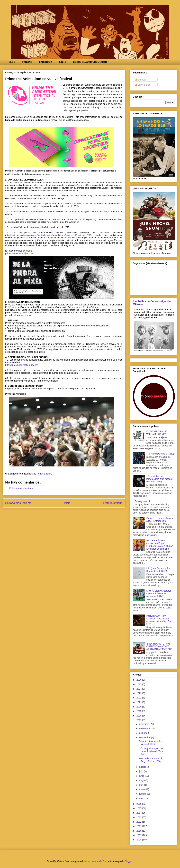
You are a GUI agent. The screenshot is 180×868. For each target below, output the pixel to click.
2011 (139, 826)
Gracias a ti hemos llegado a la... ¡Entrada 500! (160, 520)
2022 (139, 698)
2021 (139, 702)
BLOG (12, 62)
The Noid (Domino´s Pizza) (160, 454)
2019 (139, 711)
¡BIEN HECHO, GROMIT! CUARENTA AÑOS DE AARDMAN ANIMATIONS (159, 646)
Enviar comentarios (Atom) (71, 514)
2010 (139, 831)
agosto (143, 767)
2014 (139, 813)
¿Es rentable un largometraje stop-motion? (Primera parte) (160, 479)
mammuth (97, 861)
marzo (143, 789)
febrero (143, 794)
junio (142, 776)
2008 (139, 840)
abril (142, 785)
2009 (139, 835)
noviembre (145, 728)
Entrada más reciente (18, 503)
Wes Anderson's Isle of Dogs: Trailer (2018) (150, 760)
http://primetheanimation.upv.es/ (21, 365)
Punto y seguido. (143, 501)
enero (142, 798)
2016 (139, 804)
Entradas (141, 80)
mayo (142, 780)
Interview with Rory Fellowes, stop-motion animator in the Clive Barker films (161, 620)
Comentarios (143, 85)
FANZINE (27, 62)
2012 (139, 822)
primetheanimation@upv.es (19, 253)
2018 (139, 716)
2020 (139, 707)
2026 (139, 680)
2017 (139, 720)
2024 (139, 689)
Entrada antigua (113, 503)
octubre (143, 733)
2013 (139, 817)
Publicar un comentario (21, 488)
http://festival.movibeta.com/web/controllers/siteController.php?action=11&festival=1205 (48, 235)
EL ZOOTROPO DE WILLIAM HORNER (157, 433)
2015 (139, 808)
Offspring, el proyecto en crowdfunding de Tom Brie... (151, 751)
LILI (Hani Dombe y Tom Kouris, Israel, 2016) (159, 570)
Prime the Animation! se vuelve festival (151, 743)
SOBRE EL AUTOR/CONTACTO (90, 62)
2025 (139, 684)
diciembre (144, 724)
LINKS (63, 62)
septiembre (145, 737)
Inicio (67, 503)
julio (141, 771)
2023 (139, 693)
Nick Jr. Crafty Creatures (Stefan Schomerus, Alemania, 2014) (159, 594)
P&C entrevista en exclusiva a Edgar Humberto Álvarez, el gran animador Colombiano (160, 545)
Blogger (128, 861)
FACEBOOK (46, 62)
